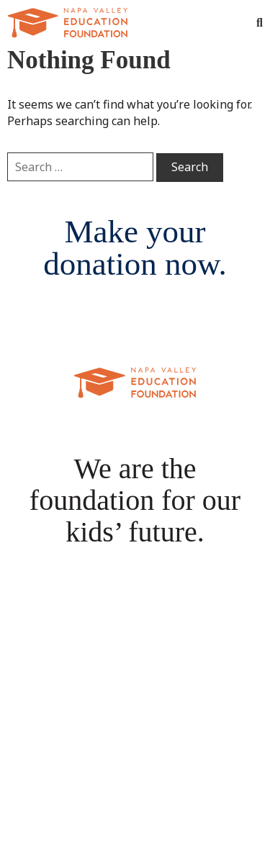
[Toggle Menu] (230, 23)
